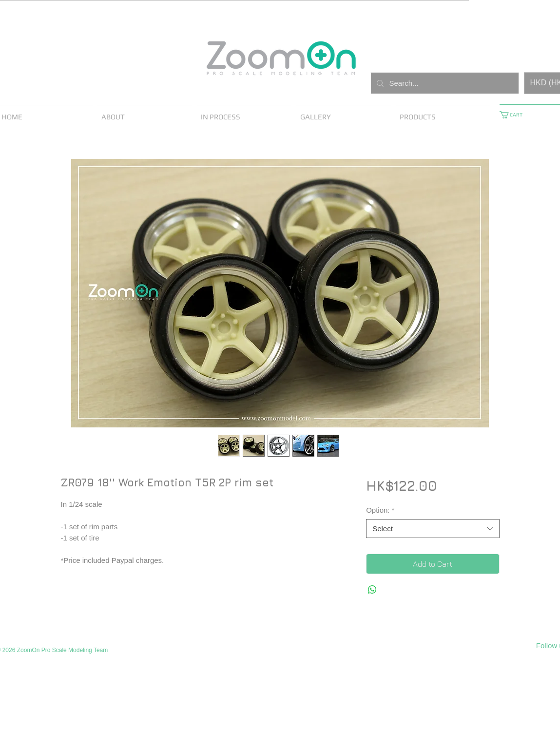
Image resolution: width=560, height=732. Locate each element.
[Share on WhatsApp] (372, 590)
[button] (515, 115)
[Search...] (444, 83)
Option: (380, 510)
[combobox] (433, 529)
